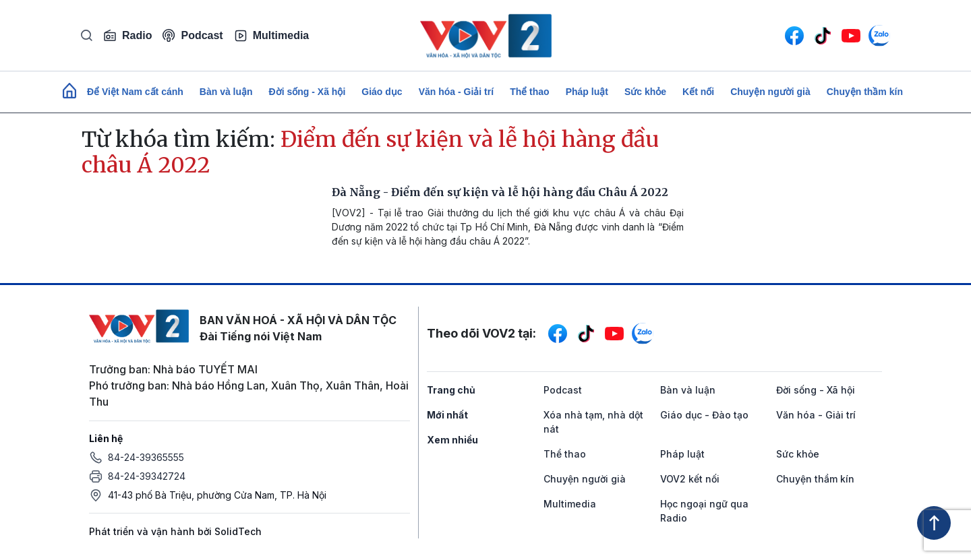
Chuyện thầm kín (865, 92)
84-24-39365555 (146, 457)
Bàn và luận (226, 92)
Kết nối (698, 92)
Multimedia (272, 36)
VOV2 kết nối (690, 479)
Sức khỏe (645, 92)
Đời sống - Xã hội (307, 92)
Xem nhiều (452, 440)
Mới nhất (447, 415)
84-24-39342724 (147, 476)
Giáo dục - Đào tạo (704, 415)
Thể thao (530, 92)
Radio (127, 36)
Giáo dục (382, 92)
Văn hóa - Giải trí (456, 92)
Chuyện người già (770, 92)
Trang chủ (451, 390)
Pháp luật (587, 92)
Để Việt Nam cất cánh (135, 92)
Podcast (193, 35)
